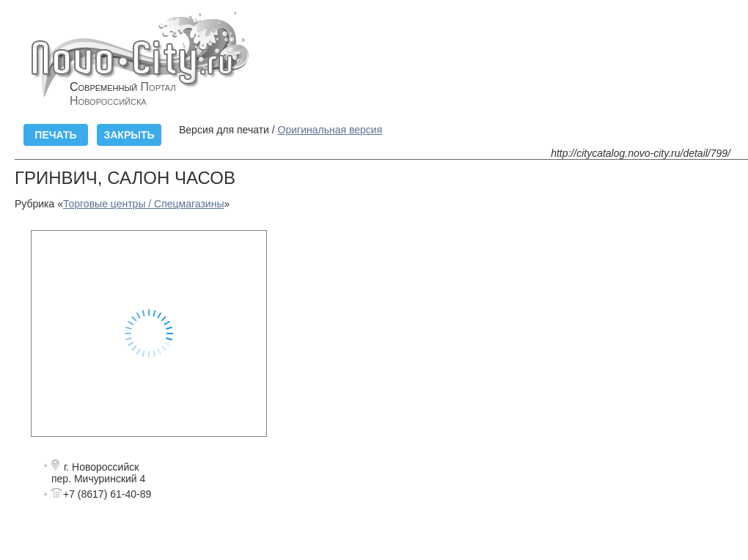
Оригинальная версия (330, 130)
